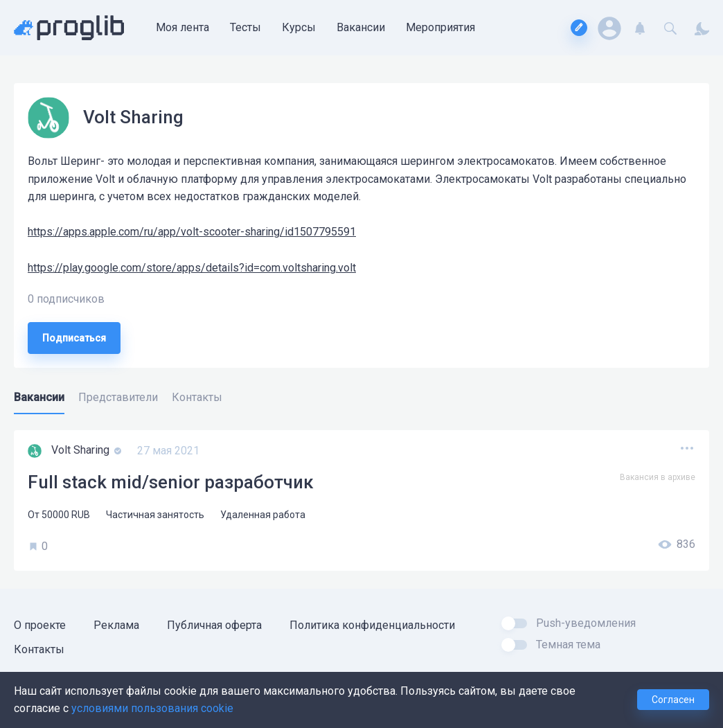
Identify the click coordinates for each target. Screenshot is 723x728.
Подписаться (74, 338)
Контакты (39, 649)
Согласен (673, 700)
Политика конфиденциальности (372, 625)
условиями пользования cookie (152, 708)
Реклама (116, 625)
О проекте (40, 625)
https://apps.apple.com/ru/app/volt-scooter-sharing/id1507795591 (192, 232)
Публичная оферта (214, 625)
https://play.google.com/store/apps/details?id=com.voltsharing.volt (192, 268)
